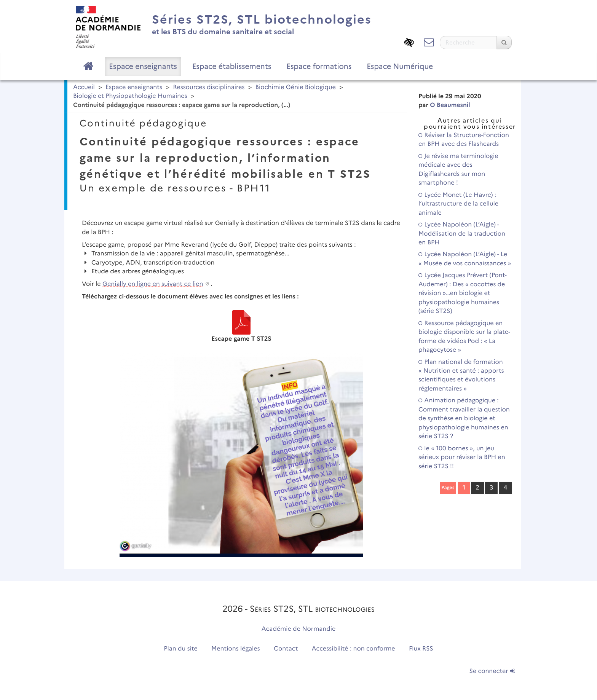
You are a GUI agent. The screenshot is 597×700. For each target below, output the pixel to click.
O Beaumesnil (450, 105)
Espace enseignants (143, 66)
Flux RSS (421, 649)
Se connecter (492, 671)
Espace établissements (232, 66)
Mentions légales (236, 649)
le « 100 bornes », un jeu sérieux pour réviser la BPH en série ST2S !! (462, 458)
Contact (286, 649)
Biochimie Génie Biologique (296, 87)
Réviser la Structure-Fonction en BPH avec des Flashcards (464, 140)
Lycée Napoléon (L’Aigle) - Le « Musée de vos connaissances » (465, 259)
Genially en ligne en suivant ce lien (153, 284)
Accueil (84, 87)
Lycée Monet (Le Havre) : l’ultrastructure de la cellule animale (458, 204)
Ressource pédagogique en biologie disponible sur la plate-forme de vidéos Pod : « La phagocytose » (464, 337)
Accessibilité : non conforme (354, 649)
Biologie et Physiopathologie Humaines (130, 96)
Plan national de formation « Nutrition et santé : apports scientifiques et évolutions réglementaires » (461, 376)
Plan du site (180, 649)
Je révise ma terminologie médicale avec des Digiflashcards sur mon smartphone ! (458, 170)
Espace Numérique (400, 66)
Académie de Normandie (299, 629)
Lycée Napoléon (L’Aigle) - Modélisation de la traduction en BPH (462, 234)
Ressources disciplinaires (209, 87)
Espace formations (319, 66)
